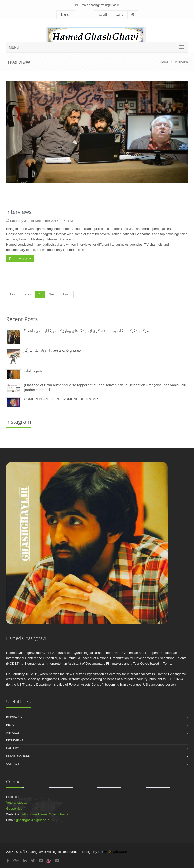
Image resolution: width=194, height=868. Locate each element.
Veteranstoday (17, 803)
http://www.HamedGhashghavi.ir (45, 814)
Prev (28, 294)
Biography (14, 717)
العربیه (103, 15)
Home (164, 62)
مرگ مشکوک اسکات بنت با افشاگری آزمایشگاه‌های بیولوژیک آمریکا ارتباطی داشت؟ (86, 331)
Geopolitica (14, 808)
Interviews (19, 212)
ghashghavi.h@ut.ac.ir (104, 5)
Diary (10, 725)
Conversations (18, 756)
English (66, 15)
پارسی (119, 15)
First (13, 294)
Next (52, 294)
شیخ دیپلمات (33, 371)
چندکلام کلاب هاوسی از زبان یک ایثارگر (53, 350)
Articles (13, 733)
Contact (13, 764)
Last (66, 294)
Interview (181, 62)
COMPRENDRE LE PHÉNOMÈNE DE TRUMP (61, 399)
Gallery (13, 748)
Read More (20, 259)
